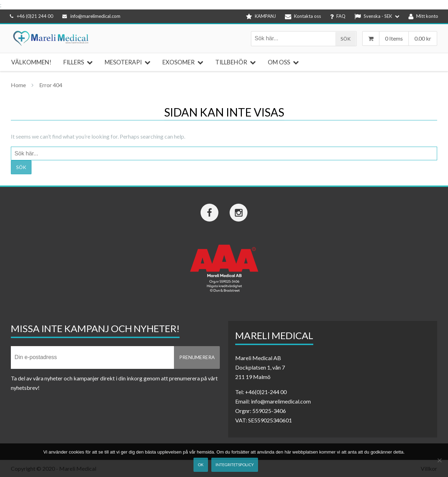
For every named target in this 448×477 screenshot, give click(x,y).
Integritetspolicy (235, 465)
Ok (201, 465)
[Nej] (439, 460)
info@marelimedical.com (91, 16)
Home (18, 85)
